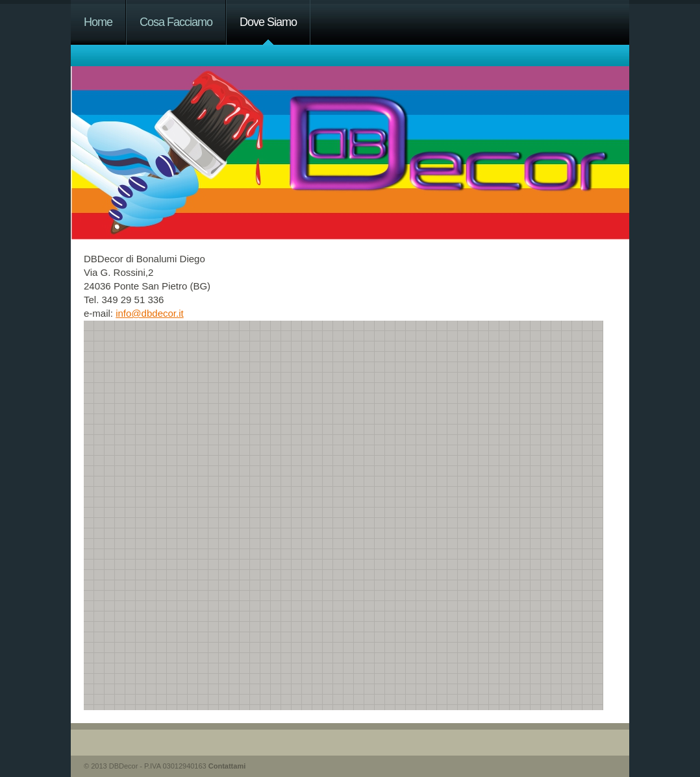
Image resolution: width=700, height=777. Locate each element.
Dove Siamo (268, 22)
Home (98, 22)
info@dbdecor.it (149, 313)
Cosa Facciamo (176, 22)
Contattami (227, 766)
